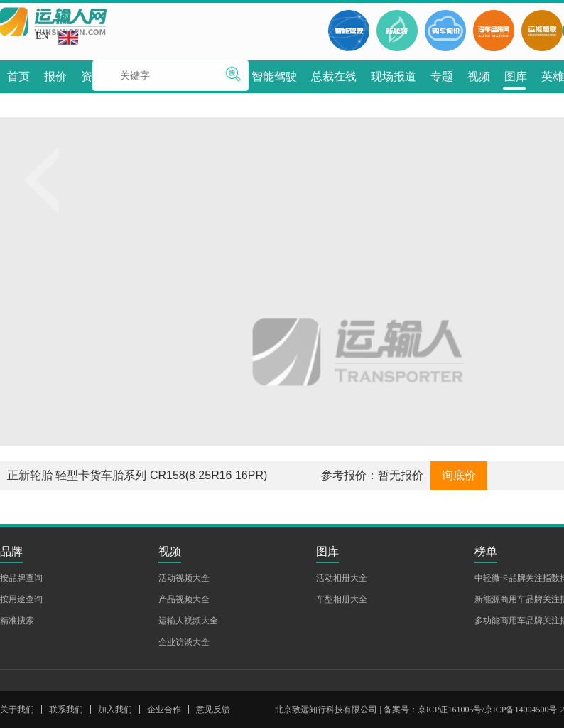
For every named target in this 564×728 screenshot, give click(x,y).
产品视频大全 (184, 599)
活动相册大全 (342, 578)
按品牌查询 (21, 578)
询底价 (459, 475)
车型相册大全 (342, 599)
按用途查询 (21, 599)
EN (57, 38)
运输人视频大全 (188, 621)
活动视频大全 (184, 578)
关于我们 (17, 710)
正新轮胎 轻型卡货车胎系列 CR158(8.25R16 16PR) (137, 475)
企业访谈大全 (184, 642)
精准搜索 (17, 621)
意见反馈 (213, 710)
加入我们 (115, 710)
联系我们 (66, 710)
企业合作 (164, 710)
